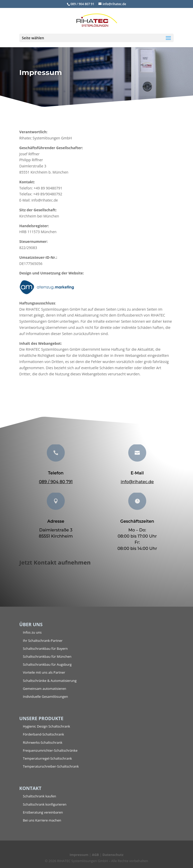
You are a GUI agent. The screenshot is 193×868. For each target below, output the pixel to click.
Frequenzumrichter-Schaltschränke (50, 750)
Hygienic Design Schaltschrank (46, 726)
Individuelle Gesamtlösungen (45, 697)
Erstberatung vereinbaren (43, 812)
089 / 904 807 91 (82, 4)
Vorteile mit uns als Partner (44, 672)
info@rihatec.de (137, 482)
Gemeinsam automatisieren (44, 689)
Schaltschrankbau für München (47, 656)
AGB (95, 855)
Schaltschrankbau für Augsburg (47, 664)
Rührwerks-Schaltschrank (43, 742)
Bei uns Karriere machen (42, 820)
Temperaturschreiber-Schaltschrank (51, 766)
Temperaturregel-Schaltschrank (47, 758)
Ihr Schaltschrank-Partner (43, 641)
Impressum (79, 855)
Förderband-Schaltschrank (43, 734)
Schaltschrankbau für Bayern (45, 648)
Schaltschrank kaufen (39, 796)
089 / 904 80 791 (56, 482)
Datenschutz (113, 855)
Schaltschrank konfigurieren (45, 804)
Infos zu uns (32, 632)
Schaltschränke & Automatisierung (50, 681)
